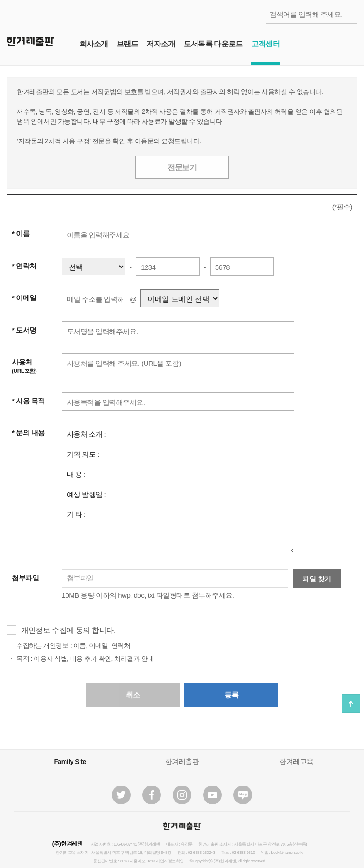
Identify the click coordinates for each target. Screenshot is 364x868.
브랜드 (127, 44)
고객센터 (266, 44)
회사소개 (94, 44)
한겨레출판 (182, 761)
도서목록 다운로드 (213, 44)
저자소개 (161, 44)
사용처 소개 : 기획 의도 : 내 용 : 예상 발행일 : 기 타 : (178, 489)
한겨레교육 (296, 761)
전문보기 (182, 167)
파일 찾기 (317, 579)
